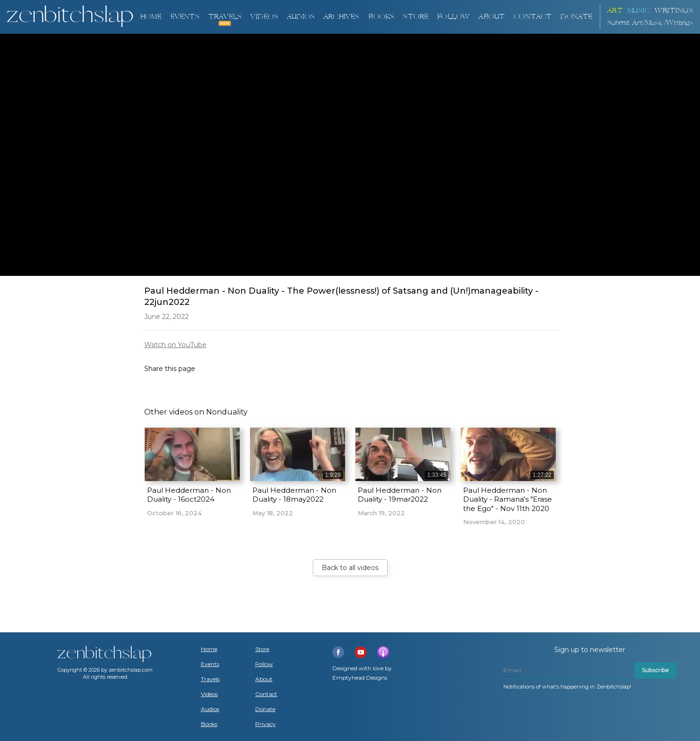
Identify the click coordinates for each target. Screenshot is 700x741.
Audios (210, 709)
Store (416, 17)
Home (151, 17)
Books (209, 724)
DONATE (576, 17)
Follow (453, 17)
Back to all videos (350, 568)
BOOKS (382, 17)
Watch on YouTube (175, 345)
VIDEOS (264, 17)
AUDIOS (301, 17)
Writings (674, 11)
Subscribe (656, 670)
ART (615, 11)
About (492, 17)
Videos (209, 694)
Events (185, 17)
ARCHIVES (342, 17)
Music (639, 11)
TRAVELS (225, 17)
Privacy (265, 724)
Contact (533, 17)
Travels (210, 679)
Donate (265, 709)
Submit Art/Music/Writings (650, 23)
